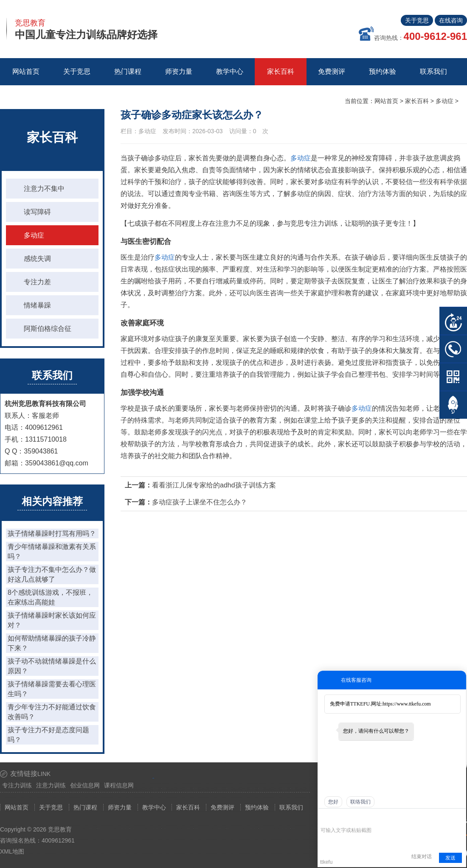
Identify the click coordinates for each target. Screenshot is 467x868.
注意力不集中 (44, 189)
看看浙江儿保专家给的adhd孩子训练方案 (214, 485)
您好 (333, 802)
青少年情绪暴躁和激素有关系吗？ (52, 552)
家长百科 (417, 101)
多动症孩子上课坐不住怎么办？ (200, 502)
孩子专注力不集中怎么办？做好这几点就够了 (52, 574)
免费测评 (222, 807)
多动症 (444, 101)
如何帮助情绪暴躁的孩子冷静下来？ (52, 643)
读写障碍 (37, 212)
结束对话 (422, 857)
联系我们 (291, 807)
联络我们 (360, 802)
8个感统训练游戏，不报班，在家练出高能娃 (50, 597)
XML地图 (12, 851)
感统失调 (37, 259)
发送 (450, 858)
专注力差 (37, 282)
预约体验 (257, 807)
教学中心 (154, 807)
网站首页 (26, 71)
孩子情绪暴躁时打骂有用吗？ (52, 533)
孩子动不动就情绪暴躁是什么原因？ (52, 666)
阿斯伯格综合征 (48, 329)
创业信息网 (85, 785)
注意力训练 (51, 785)
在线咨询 (451, 20)
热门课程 (85, 807)
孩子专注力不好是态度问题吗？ (48, 735)
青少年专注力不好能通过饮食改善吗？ (52, 712)
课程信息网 (119, 785)
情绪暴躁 (37, 305)
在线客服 (453, 321)
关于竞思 (417, 20)
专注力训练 (17, 785)
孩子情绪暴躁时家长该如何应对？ (52, 620)
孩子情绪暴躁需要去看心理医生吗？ (52, 689)
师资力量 (120, 807)
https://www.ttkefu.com (407, 704)
